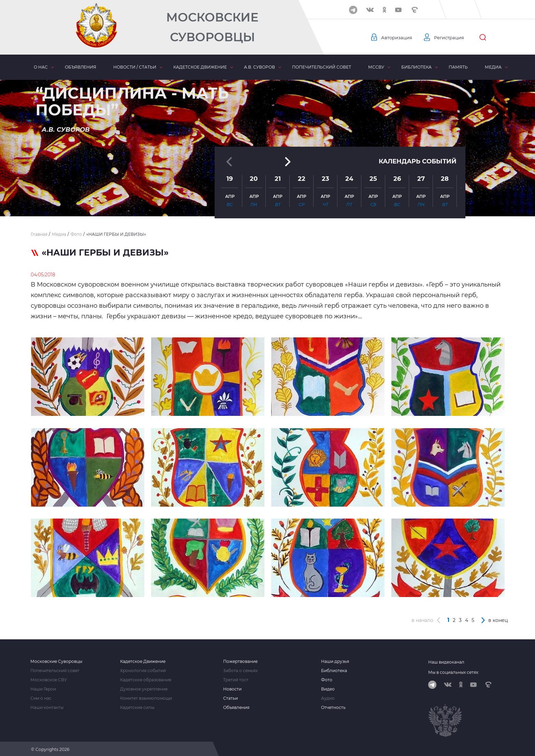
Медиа (493, 67)
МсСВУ (376, 67)
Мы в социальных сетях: (454, 671)
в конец (498, 619)
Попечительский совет (322, 67)
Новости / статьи (135, 67)
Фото (327, 679)
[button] (267, 200)
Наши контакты (47, 706)
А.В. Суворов (259, 67)
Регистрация (452, 38)
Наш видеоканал (446, 661)
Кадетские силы (137, 706)
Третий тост (236, 679)
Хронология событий (143, 669)
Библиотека (416, 67)
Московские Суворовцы (212, 27)
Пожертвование (240, 660)
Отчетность (333, 706)
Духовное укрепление (144, 688)
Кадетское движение (200, 67)
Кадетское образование (146, 679)
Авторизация (397, 38)
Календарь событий (418, 141)
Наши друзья (335, 660)
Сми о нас (41, 697)
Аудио (328, 697)
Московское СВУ (49, 679)
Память (458, 67)
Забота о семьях (240, 669)
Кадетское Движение (143, 660)
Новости (232, 688)
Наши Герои (43, 688)
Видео (328, 688)
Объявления (81, 67)
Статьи (230, 697)
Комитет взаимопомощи (146, 697)
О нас (41, 67)
